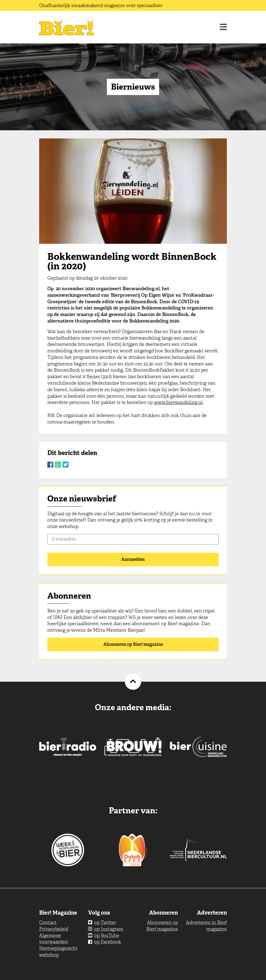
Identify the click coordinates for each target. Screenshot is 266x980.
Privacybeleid (54, 929)
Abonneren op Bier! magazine (133, 644)
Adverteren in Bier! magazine (206, 926)
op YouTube (104, 935)
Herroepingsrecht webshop (58, 951)
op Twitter (102, 922)
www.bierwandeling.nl (178, 402)
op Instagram (106, 929)
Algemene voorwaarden (54, 939)
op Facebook (105, 942)
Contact (48, 922)
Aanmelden (133, 559)
